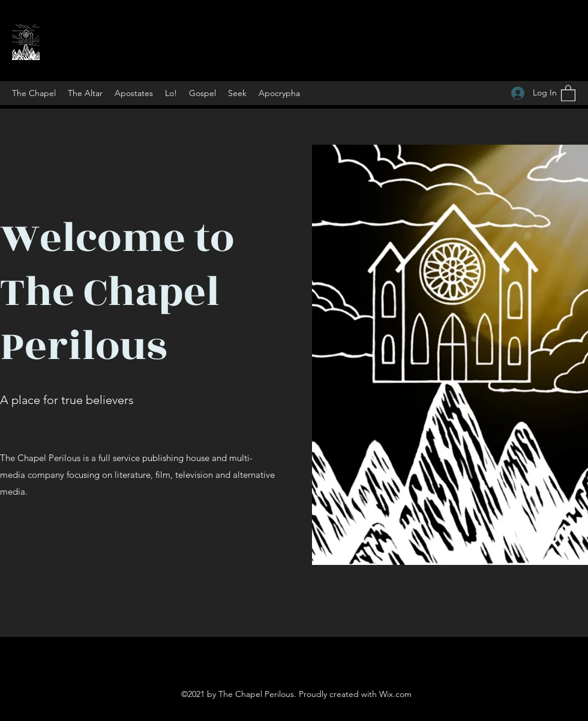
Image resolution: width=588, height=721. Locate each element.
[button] (568, 93)
